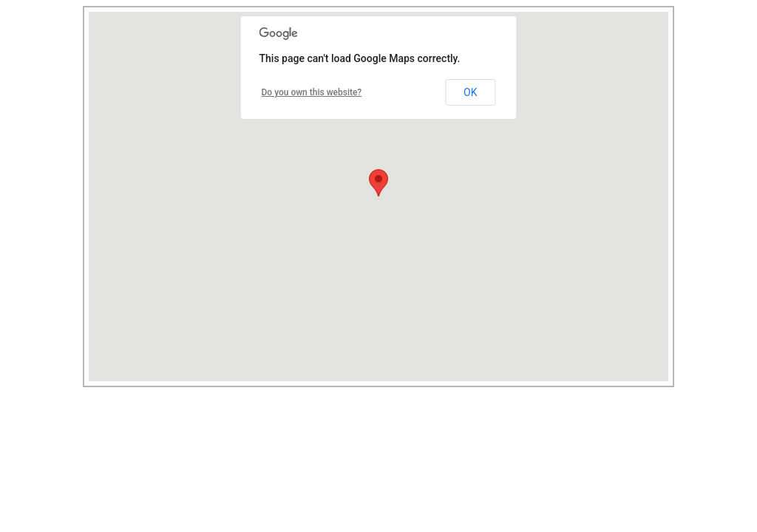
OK (470, 92)
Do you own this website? (312, 92)
